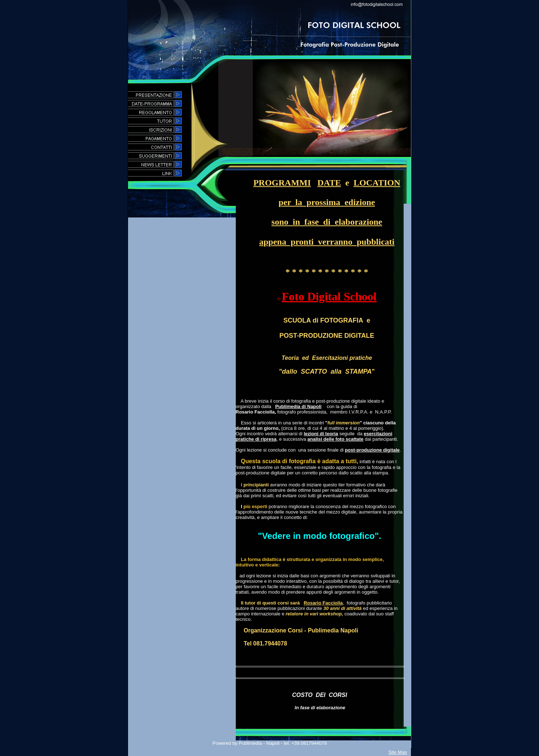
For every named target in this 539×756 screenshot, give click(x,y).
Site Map (398, 752)
